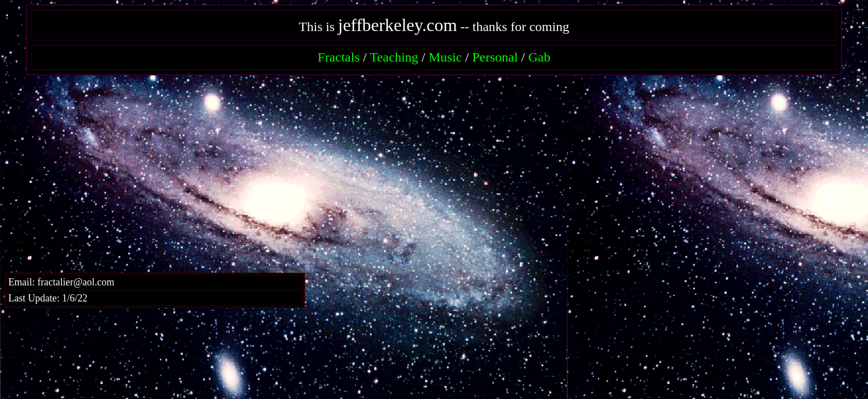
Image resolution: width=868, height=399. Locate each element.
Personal (495, 57)
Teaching (394, 57)
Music (445, 57)
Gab (539, 57)
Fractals (339, 57)
